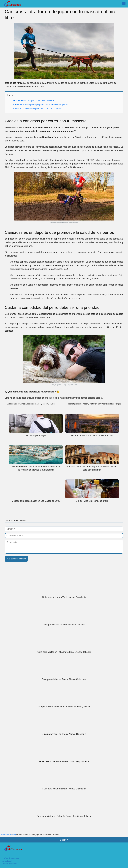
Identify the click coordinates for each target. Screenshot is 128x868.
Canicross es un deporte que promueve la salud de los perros (41, 104)
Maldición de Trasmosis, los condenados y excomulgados (31, 404)
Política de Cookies (10, 864)
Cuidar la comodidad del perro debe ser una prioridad (37, 108)
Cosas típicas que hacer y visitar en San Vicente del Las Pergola (94, 404)
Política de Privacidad (11, 858)
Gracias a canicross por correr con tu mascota (34, 100)
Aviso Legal (7, 861)
